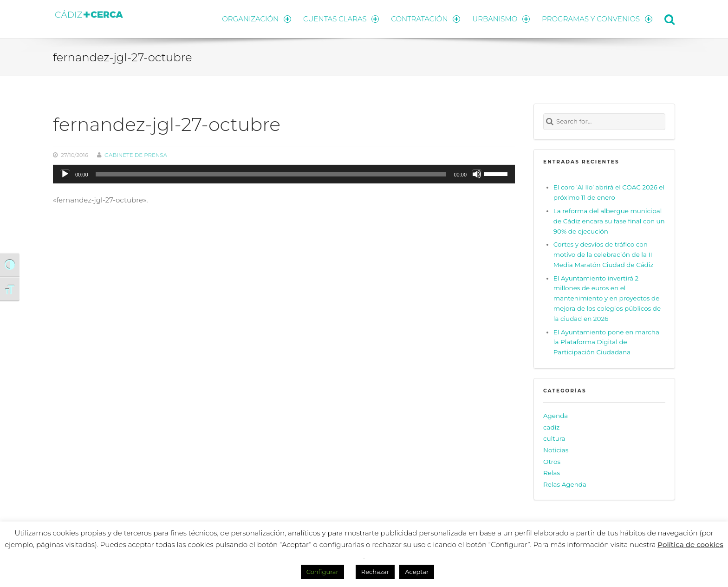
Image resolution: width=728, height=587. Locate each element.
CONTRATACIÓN (426, 19)
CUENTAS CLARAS (341, 19)
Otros (552, 462)
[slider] (271, 174)
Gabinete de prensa (136, 155)
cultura (554, 438)
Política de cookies (690, 545)
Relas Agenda (565, 484)
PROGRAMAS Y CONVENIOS (597, 19)
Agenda (556, 416)
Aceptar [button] (417, 572)
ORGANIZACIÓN (256, 19)
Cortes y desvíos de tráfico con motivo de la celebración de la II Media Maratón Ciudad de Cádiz (603, 254)
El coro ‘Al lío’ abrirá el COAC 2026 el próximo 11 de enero (609, 192)
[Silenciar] (477, 174)
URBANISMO (501, 19)
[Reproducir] (65, 174)
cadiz (551, 427)
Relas (552, 473)
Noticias (556, 450)
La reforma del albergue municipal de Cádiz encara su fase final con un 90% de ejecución (609, 221)
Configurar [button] (322, 572)
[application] (284, 174)
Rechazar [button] (375, 572)
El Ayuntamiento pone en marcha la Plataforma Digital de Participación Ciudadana (606, 342)
